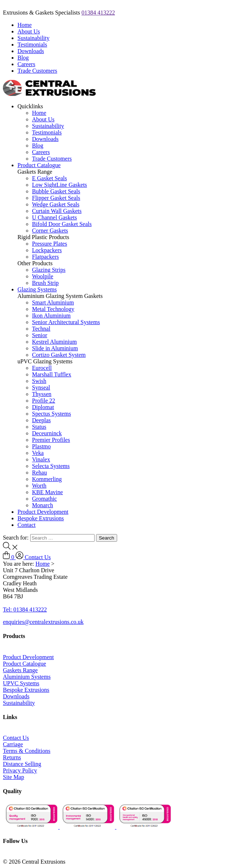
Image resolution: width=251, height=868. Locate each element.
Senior (40, 335)
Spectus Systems (51, 414)
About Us (29, 31)
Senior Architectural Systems (66, 322)
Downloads (31, 51)
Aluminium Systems (27, 677)
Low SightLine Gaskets (59, 185)
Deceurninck (47, 433)
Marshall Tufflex (52, 374)
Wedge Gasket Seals (56, 204)
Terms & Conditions (27, 751)
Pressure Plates (49, 244)
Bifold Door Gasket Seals (62, 224)
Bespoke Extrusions (41, 518)
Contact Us (38, 557)
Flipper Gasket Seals (56, 198)
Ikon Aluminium (51, 316)
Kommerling (47, 479)
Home (25, 25)
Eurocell (42, 368)
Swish (39, 381)
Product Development (43, 512)
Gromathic (44, 499)
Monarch (43, 505)
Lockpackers (47, 250)
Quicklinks (30, 106)
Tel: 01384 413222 (25, 609)
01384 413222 (98, 13)
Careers (26, 64)
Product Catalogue (39, 165)
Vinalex (41, 459)
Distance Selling (22, 764)
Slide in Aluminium (55, 348)
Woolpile (43, 276)
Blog (23, 58)
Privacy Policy (20, 770)
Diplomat (43, 407)
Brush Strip (45, 283)
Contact (27, 525)
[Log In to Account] (20, 557)
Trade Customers (37, 71)
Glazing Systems (37, 289)
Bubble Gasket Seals (56, 191)
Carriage (13, 744)
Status (39, 427)
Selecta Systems (51, 466)
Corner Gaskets (50, 231)
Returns (12, 757)
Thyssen (42, 394)
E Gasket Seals (49, 178)
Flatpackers (45, 257)
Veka (38, 453)
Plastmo (41, 446)
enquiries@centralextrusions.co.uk (43, 622)
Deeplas (41, 420)
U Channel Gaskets (55, 217)
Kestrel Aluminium (54, 342)
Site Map (13, 777)
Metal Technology (53, 309)
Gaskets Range (20, 670)
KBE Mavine (47, 492)
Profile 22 (44, 401)
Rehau (39, 473)
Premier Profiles (51, 440)
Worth (39, 486)
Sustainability (33, 38)
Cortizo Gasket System (59, 355)
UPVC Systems (21, 683)
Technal (41, 329)
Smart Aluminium (53, 302)
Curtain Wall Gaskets (57, 211)
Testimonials (32, 45)
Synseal (41, 387)
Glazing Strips (49, 270)
